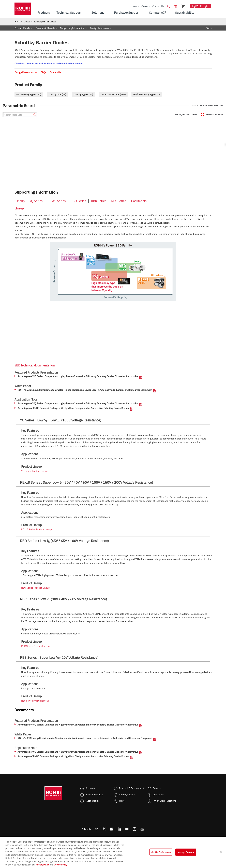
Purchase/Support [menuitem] (127, 12)
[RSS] (96, 829)
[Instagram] (134, 829)
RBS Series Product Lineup (35, 701)
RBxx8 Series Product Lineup (36, 529)
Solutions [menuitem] (98, 12)
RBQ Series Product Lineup (35, 588)
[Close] (221, 852)
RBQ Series (78, 201)
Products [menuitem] (44, 12)
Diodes (27, 22)
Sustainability (92, 801)
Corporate (90, 788)
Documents (139, 201)
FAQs (43, 72)
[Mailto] (142, 829)
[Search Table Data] (20, 115)
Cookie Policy (60, 864)
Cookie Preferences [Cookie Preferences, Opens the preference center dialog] (161, 852)
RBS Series (119, 201)
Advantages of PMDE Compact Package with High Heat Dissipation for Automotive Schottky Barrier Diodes (73, 408)
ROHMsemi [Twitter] (104, 829)
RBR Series (99, 201)
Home (17, 21)
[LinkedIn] (119, 829)
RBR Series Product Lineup (35, 646)
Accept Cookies (186, 852)
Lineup (20, 201)
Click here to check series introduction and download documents (49, 63)
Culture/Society (127, 794)
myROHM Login (200, 6)
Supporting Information (72, 28)
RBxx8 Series (57, 201)
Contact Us (158, 6)
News (136, 6)
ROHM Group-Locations (164, 801)
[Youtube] (127, 829)
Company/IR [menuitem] (158, 12)
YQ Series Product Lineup (35, 471)
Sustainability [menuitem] (185, 12)
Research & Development (132, 788)
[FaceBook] (112, 829)
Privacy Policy (42, 864)
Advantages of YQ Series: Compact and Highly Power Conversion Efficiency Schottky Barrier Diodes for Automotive (78, 376)
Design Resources (99, 28)
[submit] (34, 115)
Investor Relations (94, 794)
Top (208, 28)
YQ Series (36, 201)
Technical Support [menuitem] (69, 12)
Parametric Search (45, 28)
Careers (146, 6)
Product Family (22, 28)
